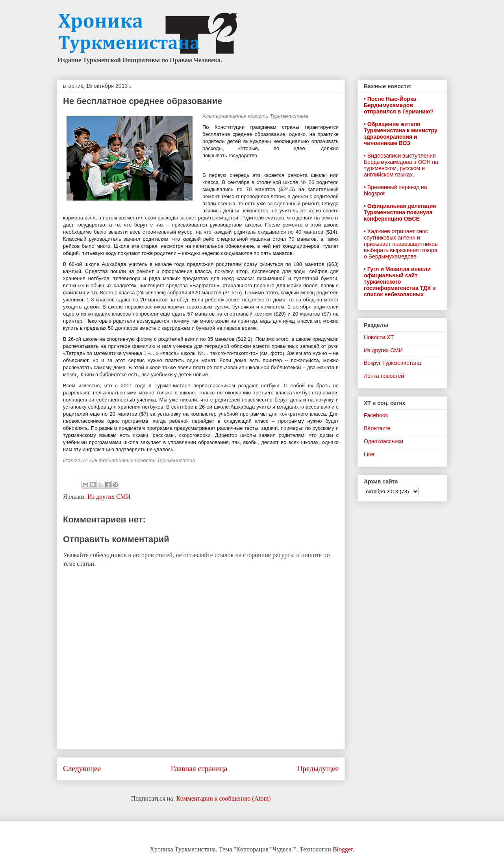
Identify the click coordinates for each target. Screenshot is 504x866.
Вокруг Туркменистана (392, 363)
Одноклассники (384, 441)
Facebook (376, 415)
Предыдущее (318, 768)
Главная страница (199, 768)
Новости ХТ (379, 337)
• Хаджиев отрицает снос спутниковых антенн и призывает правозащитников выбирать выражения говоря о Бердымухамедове (401, 244)
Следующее (82, 768)
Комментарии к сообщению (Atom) (224, 798)
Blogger (343, 849)
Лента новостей (384, 376)
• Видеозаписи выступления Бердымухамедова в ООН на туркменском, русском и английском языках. (401, 165)
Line (369, 454)
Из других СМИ (109, 497)
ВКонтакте (377, 428)
